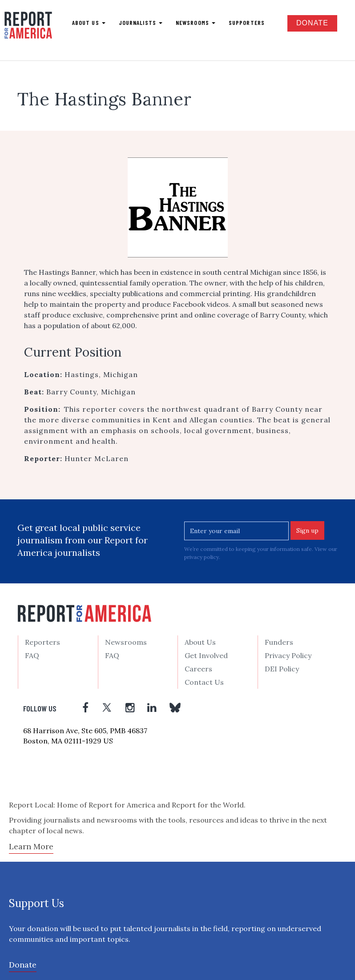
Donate (312, 23)
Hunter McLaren (97, 458)
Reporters (42, 642)
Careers (198, 669)
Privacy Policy (288, 655)
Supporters (247, 22)
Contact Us (204, 682)
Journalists (141, 22)
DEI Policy (282, 669)
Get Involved (206, 655)
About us (89, 22)
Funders (279, 642)
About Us (200, 642)
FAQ (32, 655)
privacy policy (202, 557)
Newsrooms (196, 22)
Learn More (31, 846)
